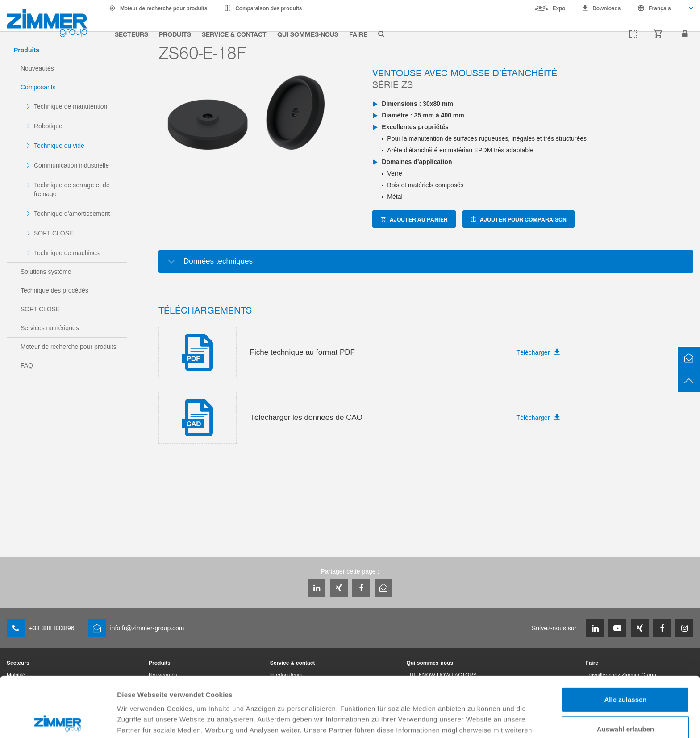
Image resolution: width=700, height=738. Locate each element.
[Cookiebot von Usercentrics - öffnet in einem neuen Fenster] (58, 721)
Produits (175, 34)
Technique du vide (59, 146)
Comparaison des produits (269, 8)
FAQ (27, 365)
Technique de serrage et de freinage (72, 189)
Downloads (606, 8)
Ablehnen (625, 698)
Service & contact (234, 34)
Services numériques (50, 328)
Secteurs (131, 34)
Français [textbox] (660, 8)
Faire (358, 34)
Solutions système (46, 272)
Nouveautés (37, 68)
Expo (559, 8)
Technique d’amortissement (72, 214)
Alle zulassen (625, 639)
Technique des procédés (54, 290)
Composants (38, 87)
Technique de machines (67, 253)
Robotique (48, 126)
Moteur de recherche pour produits (164, 8)
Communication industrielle (71, 165)
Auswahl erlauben (625, 669)
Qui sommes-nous (308, 34)
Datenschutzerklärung (154, 691)
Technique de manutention (71, 106)
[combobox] (661, 8)
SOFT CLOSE (54, 233)
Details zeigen (475, 720)
